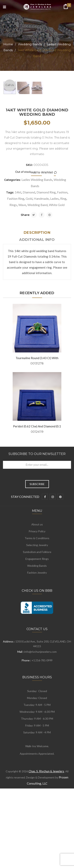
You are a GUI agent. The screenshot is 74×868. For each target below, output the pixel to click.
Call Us (10, 85)
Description (37, 300)
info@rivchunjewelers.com (40, 720)
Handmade (41, 266)
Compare (56, 240)
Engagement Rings (37, 627)
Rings (13, 273)
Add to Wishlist (42, 240)
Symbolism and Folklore (37, 620)
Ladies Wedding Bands (37, 247)
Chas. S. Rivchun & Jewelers (46, 839)
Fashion (62, 260)
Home (8, 44)
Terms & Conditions (37, 606)
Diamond (29, 260)
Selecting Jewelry (37, 613)
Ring (63, 266)
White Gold (57, 273)
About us (37, 592)
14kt (18, 260)
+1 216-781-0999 (42, 728)
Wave (22, 273)
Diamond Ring (46, 260)
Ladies (54, 266)
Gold (29, 266)
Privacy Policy (37, 599)
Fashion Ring (16, 266)
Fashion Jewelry (37, 640)
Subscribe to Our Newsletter (37, 522)
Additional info (37, 308)
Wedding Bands (30, 44)
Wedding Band (37, 273)
